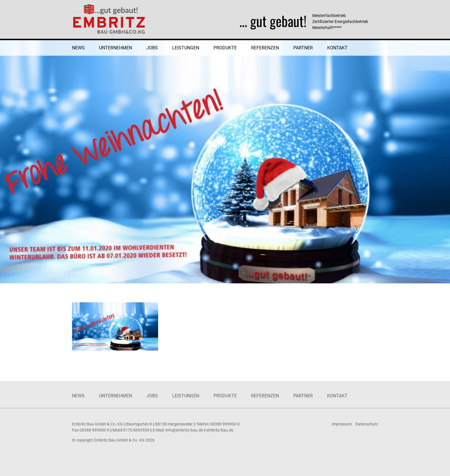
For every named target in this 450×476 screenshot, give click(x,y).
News (78, 48)
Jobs (152, 48)
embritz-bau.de (220, 430)
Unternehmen (116, 48)
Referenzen (265, 48)
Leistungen (186, 48)
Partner (303, 48)
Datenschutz (367, 424)
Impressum (342, 424)
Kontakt (337, 48)
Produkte (225, 48)
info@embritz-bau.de (184, 430)
